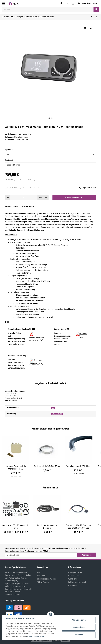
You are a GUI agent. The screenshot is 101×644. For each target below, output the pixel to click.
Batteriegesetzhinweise (46, 579)
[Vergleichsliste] (60, 3)
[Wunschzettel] (67, 3)
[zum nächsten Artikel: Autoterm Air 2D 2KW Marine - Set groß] (97, 17)
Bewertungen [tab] (28, 206)
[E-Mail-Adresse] (41, 555)
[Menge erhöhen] (46, 198)
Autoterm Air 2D (57, 414)
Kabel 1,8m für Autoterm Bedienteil (47, 527)
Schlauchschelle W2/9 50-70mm (47, 466)
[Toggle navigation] (4, 3)
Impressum (41, 576)
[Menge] (24, 198)
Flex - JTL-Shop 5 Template (42, 641)
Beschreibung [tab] (11, 206)
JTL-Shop (66, 641)
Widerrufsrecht (43, 582)
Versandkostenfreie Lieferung (25, 180)
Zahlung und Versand (77, 582)
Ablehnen (79, 635)
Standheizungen (21, 137)
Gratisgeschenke (75, 572)
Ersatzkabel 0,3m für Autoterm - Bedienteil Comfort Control (79, 527)
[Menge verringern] (8, 198)
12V (53, 408)
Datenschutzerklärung (46, 548)
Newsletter (73, 585)
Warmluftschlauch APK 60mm (79, 466)
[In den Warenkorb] (74, 198)
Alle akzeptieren (79, 620)
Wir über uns (73, 579)
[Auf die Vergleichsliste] (85, 28)
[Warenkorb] (88, 3)
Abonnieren (87, 555)
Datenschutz (73, 576)
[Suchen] (48, 9)
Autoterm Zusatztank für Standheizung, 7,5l (16, 467)
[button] (73, 3)
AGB (39, 572)
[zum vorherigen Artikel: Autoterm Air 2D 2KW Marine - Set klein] (92, 17)
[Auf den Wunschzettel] (91, 28)
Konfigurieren (79, 627)
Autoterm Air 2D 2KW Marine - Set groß (16, 527)
